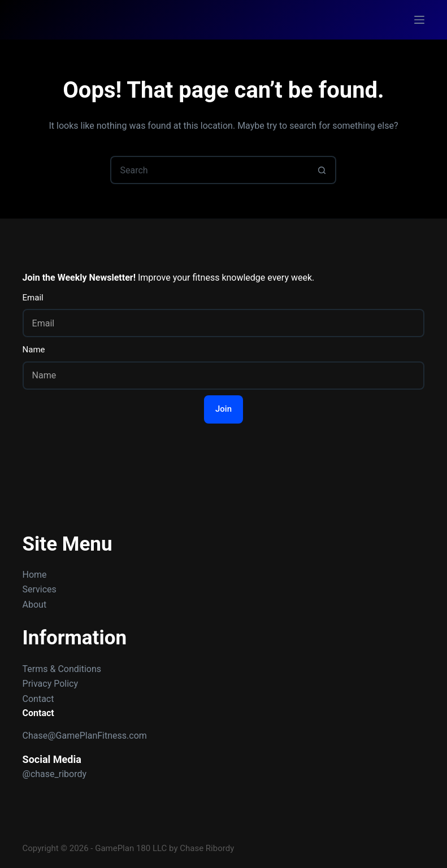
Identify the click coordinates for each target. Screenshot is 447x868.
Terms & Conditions (62, 669)
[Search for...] (209, 170)
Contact (38, 699)
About (35, 605)
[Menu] (419, 20)
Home (35, 575)
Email (33, 298)
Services (40, 589)
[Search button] (322, 170)
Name (34, 350)
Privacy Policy (51, 684)
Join (224, 409)
